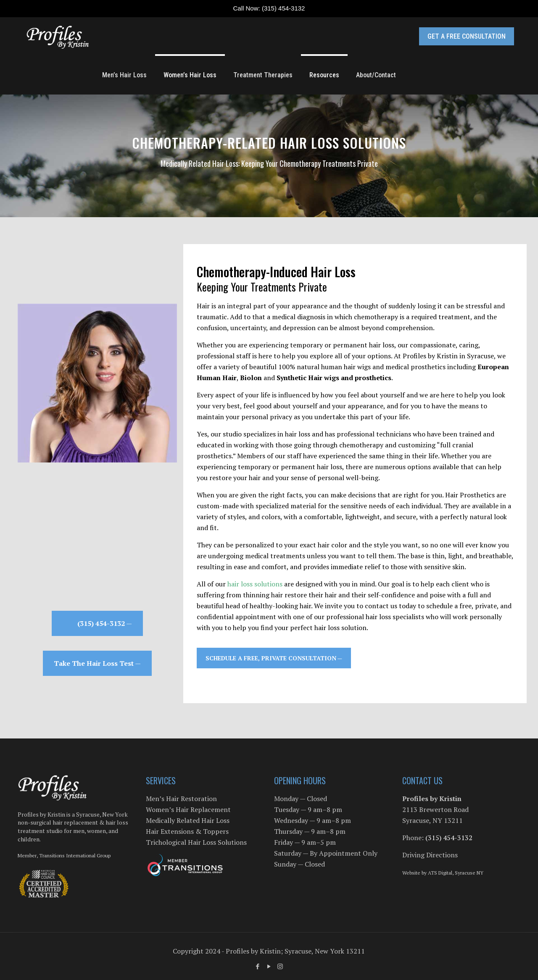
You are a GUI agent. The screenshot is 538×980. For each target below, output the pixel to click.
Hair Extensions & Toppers (187, 831)
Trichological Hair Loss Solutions (196, 842)
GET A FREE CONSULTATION (467, 36)
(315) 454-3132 (284, 8)
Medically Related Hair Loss (188, 820)
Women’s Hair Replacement (188, 809)
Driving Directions (430, 855)
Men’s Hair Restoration (181, 799)
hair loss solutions (255, 584)
